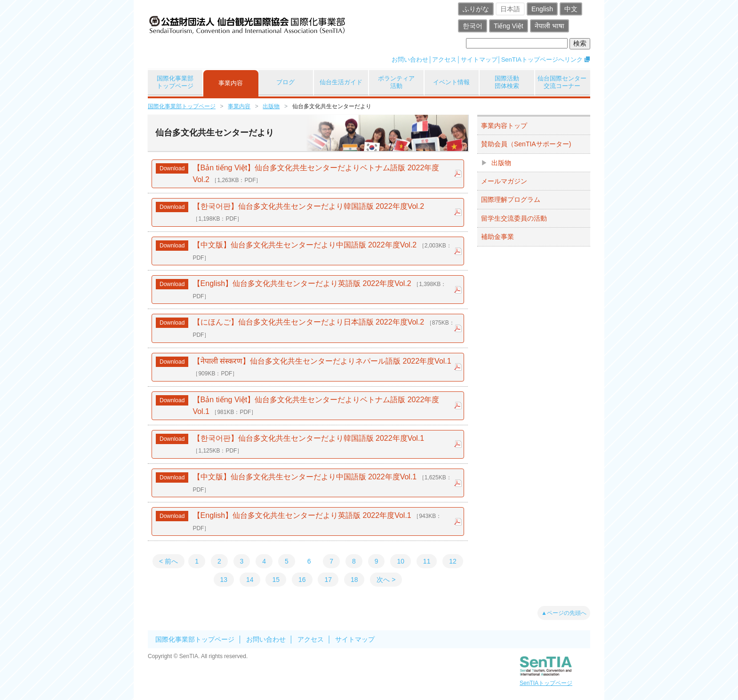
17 (328, 580)
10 (401, 561)
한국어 (473, 26)
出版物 (271, 106)
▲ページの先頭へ (564, 613)
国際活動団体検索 (507, 82)
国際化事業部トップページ (175, 82)
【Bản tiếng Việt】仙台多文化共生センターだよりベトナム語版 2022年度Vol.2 (315, 174)
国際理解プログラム (511, 199)
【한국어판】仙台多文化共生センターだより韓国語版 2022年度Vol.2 (307, 212)
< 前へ (168, 561)
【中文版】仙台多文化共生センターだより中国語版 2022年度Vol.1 (321, 483)
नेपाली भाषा (549, 26)
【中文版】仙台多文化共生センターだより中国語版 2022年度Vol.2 (321, 251)
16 (302, 580)
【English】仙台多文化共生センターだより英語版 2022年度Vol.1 (316, 521)
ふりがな (476, 9)
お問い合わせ (410, 60)
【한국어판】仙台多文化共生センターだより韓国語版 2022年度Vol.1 (307, 444)
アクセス (444, 60)
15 (276, 580)
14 (250, 580)
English (542, 9)
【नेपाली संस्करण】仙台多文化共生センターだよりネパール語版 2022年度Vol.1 (321, 367)
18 (354, 580)
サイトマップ (479, 60)
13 (224, 580)
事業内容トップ (504, 126)
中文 (571, 9)
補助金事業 (497, 237)
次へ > (386, 580)
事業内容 (231, 83)
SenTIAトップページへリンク (542, 60)
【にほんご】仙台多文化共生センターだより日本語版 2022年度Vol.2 (323, 328)
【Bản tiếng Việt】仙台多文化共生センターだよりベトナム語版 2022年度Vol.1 (315, 406)
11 (427, 561)
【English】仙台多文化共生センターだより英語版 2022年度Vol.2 (318, 290)
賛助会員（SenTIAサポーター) (526, 144)
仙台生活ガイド (341, 82)
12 (453, 561)
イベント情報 (451, 82)
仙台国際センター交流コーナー (562, 82)
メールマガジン (504, 181)
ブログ (285, 82)
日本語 (510, 9)
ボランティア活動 (396, 82)
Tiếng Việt (509, 26)
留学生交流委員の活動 (514, 218)
